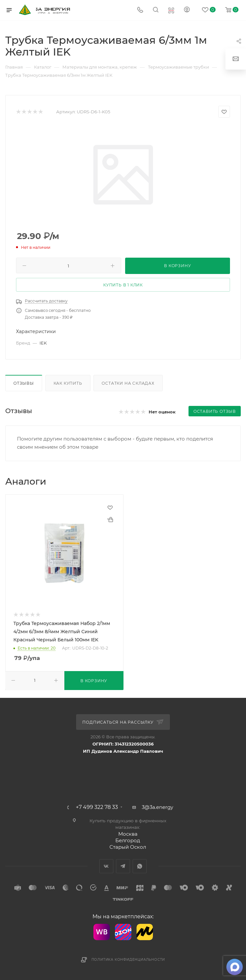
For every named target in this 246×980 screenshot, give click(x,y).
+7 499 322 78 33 (97, 807)
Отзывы (24, 383)
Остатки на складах (128, 383)
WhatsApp (140, 866)
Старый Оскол (128, 847)
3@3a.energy (157, 807)
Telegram (123, 866)
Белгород (128, 840)
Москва (128, 834)
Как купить (68, 383)
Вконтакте (106, 866)
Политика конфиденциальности (128, 960)
